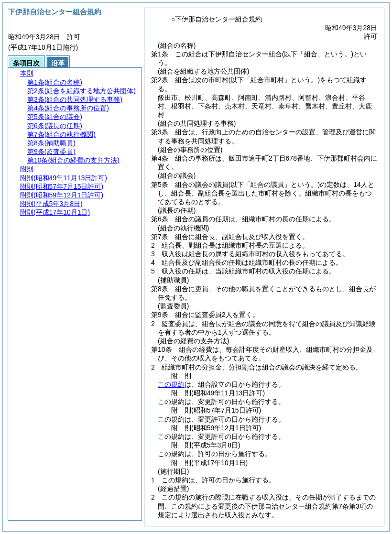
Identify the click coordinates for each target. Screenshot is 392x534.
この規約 (171, 384)
